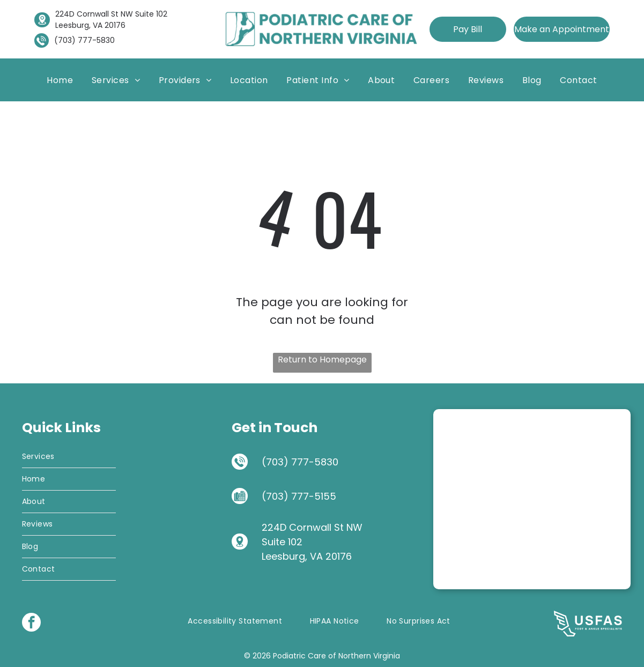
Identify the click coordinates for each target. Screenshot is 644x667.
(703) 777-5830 (84, 40)
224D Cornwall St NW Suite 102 (111, 14)
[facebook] (31, 624)
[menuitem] (60, 80)
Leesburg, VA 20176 (90, 25)
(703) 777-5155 (299, 496)
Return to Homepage (322, 360)
